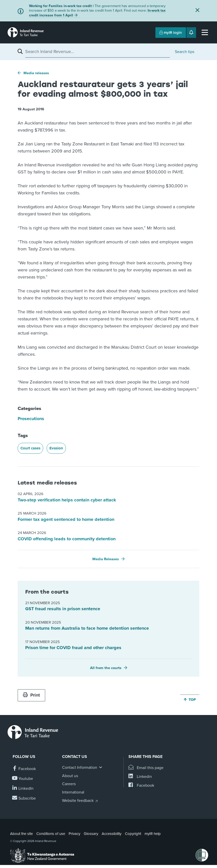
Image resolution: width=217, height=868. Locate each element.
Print (31, 695)
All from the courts (106, 668)
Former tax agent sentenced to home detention (66, 519)
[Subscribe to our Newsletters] (24, 798)
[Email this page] (146, 768)
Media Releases (106, 559)
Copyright (133, 834)
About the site (21, 834)
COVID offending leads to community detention (67, 539)
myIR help (153, 834)
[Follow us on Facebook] (24, 769)
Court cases (30, 448)
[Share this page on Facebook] (141, 786)
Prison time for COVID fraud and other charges (73, 648)
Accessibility (112, 834)
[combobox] (98, 52)
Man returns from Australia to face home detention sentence (87, 628)
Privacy (74, 834)
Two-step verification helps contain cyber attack (67, 500)
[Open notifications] (191, 33)
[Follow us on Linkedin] (23, 789)
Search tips (185, 52)
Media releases (36, 73)
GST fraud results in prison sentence (63, 609)
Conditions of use (51, 834)
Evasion (56, 448)
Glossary (91, 834)
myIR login (171, 33)
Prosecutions (31, 419)
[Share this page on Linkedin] (140, 777)
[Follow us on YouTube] (23, 779)
